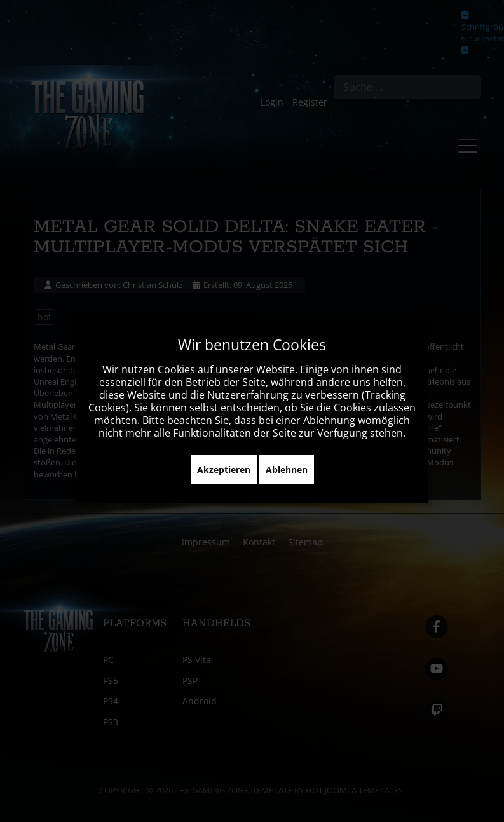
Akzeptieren (224, 469)
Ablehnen (287, 469)
